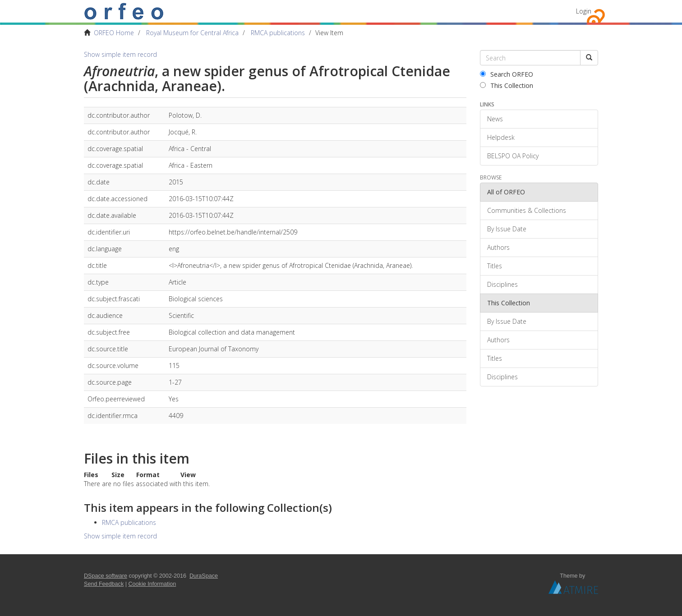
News (495, 119)
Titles (495, 266)
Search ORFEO (507, 74)
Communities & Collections (527, 210)
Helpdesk (501, 137)
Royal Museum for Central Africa (192, 33)
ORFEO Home (114, 33)
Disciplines (502, 284)
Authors (498, 247)
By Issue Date (507, 229)
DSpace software (106, 576)
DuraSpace (204, 576)
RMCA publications (278, 33)
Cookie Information (152, 584)
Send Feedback (104, 584)
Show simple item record (120, 54)
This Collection (507, 85)
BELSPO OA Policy (513, 156)
